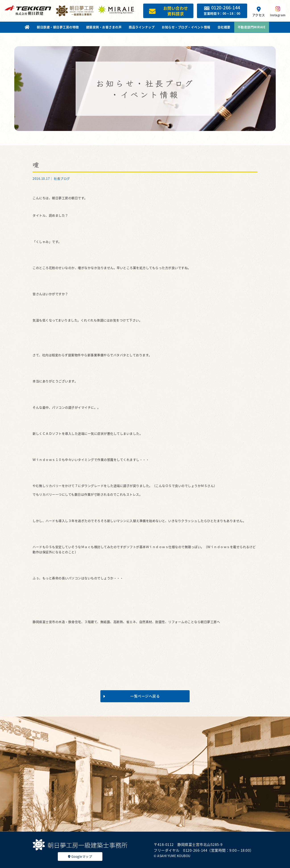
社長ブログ (62, 178)
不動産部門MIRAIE (252, 27)
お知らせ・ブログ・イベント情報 (186, 27)
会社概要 (224, 27)
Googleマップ (80, 856)
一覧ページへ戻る (132, 696)
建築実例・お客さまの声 (104, 27)
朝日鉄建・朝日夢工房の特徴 (58, 27)
